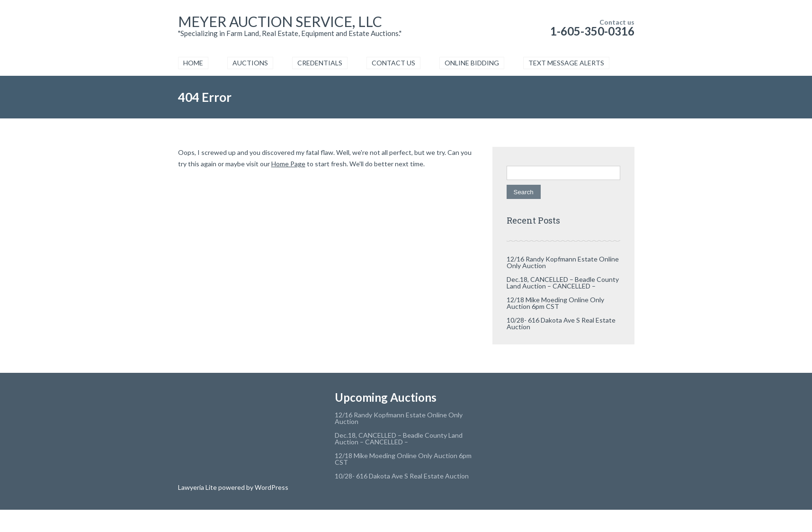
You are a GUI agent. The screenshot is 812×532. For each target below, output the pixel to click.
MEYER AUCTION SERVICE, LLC (280, 21)
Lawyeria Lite (198, 487)
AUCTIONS (250, 63)
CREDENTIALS (320, 63)
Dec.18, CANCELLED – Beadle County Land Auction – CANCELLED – (563, 283)
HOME (193, 63)
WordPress (271, 487)
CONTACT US (393, 63)
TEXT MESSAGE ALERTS (566, 63)
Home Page (288, 164)
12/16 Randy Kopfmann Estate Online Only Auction (563, 262)
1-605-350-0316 (592, 31)
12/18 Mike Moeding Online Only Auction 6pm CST (555, 303)
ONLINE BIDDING (472, 63)
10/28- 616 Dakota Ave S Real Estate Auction (561, 323)
